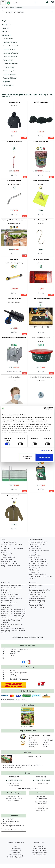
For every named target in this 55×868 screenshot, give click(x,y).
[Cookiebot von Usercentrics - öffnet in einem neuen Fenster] (45, 408)
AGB (16, 846)
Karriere (8, 658)
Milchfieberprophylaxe (9, 561)
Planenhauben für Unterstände (12, 588)
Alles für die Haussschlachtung (11, 618)
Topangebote (6, 35)
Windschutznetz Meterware (38, 566)
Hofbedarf (5, 590)
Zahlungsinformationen (39, 853)
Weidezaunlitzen (34, 594)
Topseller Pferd (8, 60)
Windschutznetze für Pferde (38, 542)
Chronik (8, 656)
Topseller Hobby (9, 67)
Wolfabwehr (33, 588)
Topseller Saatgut (9, 49)
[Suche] (24, 2)
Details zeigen (45, 450)
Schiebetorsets (6, 592)
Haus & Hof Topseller (10, 64)
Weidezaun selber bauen (37, 592)
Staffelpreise (6, 24)
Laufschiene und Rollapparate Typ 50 (14, 616)
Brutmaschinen (9, 39)
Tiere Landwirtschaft (8, 557)
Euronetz (4, 546)
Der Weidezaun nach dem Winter (40, 590)
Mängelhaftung (16, 848)
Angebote (5, 21)
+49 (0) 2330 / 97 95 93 (41, 780)
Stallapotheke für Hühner (10, 564)
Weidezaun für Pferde (36, 603)
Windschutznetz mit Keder (38, 561)
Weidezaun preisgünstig (37, 601)
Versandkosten (11, 677)
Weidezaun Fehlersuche (37, 599)
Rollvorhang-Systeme (36, 568)
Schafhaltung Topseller (11, 53)
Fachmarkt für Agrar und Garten (16, 649)
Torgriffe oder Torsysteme (37, 596)
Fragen (8, 670)
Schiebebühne (6, 607)
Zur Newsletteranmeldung (14, 830)
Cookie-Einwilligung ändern (16, 857)
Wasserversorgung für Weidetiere (12, 544)
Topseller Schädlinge (10, 57)
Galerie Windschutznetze (37, 544)
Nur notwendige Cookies (27, 457)
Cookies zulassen (45, 457)
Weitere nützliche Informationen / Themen (28, 637)
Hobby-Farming (6, 553)
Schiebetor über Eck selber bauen (12, 586)
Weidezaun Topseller (10, 42)
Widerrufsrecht (16, 851)
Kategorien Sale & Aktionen (27, 12)
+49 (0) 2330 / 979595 (14, 780)
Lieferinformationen (39, 848)
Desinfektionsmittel (8, 559)
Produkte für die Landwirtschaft (12, 624)
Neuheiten (6, 28)
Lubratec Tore (33, 553)
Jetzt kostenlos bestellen (28, 727)
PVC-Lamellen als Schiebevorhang (12, 629)
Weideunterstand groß (9, 542)
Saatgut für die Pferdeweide (11, 566)
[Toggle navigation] (3, 3)
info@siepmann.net (31, 789)
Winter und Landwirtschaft (10, 594)
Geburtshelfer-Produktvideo (11, 620)
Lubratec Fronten (35, 555)
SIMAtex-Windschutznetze (37, 574)
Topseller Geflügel (9, 74)
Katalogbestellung (27, 705)
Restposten (6, 82)
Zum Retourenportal (34, 756)
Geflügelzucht (6, 555)
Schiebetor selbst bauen (9, 603)
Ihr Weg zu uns (11, 651)
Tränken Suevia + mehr (11, 46)
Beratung (9, 675)
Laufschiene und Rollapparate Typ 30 (14, 611)
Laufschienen (6, 626)
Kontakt (8, 654)
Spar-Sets (5, 32)
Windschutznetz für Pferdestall (39, 551)
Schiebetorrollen (7, 605)
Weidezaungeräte (9, 71)
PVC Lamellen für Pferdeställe (39, 564)
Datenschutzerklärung (16, 855)
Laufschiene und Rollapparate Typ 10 (14, 609)
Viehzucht (5, 622)
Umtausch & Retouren (39, 851)
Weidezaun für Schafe (36, 605)
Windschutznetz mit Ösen (37, 559)
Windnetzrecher (34, 572)
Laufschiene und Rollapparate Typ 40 (14, 614)
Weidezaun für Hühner (36, 607)
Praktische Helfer (8, 85)
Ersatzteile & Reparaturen (14, 673)
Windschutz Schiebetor (9, 596)
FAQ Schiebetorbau (8, 601)
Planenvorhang (34, 557)
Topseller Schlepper (10, 78)
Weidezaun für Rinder (36, 586)
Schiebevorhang (34, 570)
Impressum (16, 853)
